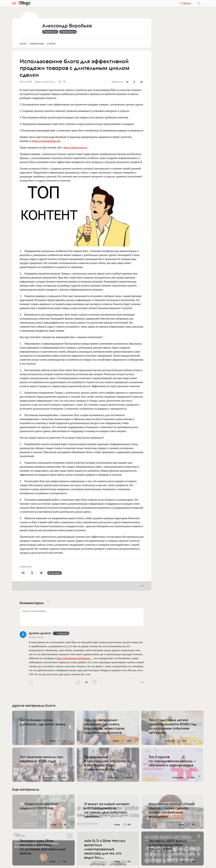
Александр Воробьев (67, 26)
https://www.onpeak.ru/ (46, 141)
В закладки (54, 573)
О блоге (51, 43)
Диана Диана (40, 633)
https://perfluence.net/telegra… (74, 658)
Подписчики (37, 43)
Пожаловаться (68, 32)
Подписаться (50, 32)
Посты (23, 43)
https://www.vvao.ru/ (75, 147)
